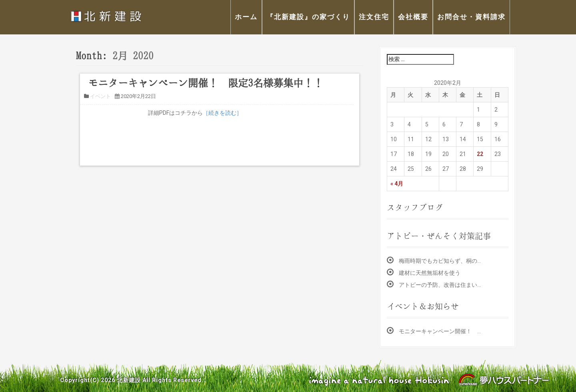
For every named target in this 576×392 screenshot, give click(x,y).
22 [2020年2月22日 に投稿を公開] (480, 154)
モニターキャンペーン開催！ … (440, 331)
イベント (100, 96)
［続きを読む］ (222, 113)
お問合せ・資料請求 (471, 17)
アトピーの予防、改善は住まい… (440, 285)
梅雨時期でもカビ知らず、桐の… (440, 261)
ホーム (246, 17)
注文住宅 (374, 17)
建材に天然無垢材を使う (430, 273)
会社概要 (413, 17)
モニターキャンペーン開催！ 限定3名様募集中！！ (206, 83)
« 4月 (397, 184)
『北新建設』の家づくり (308, 17)
